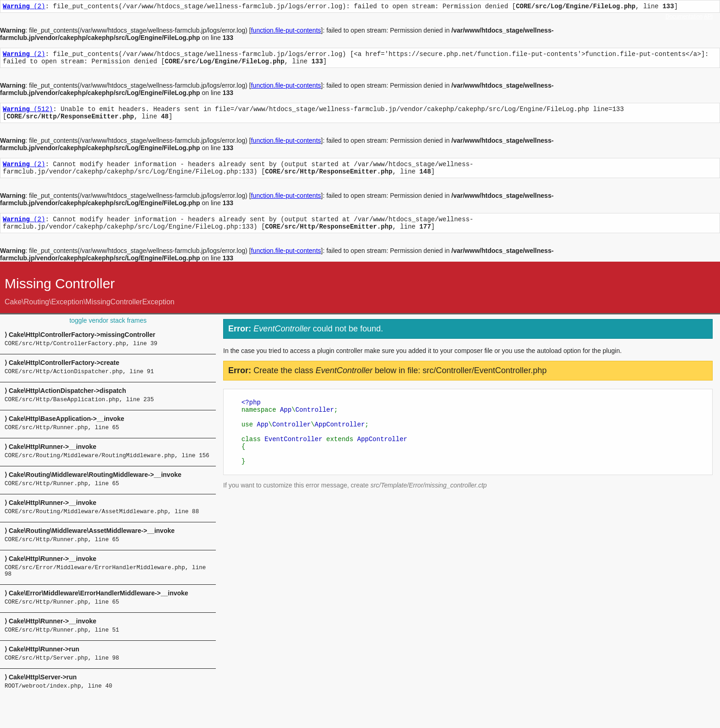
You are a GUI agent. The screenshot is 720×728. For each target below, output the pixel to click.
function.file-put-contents (286, 32)
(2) (24, 7)
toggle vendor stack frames (108, 333)
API (708, 17)
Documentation (684, 17)
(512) (28, 114)
